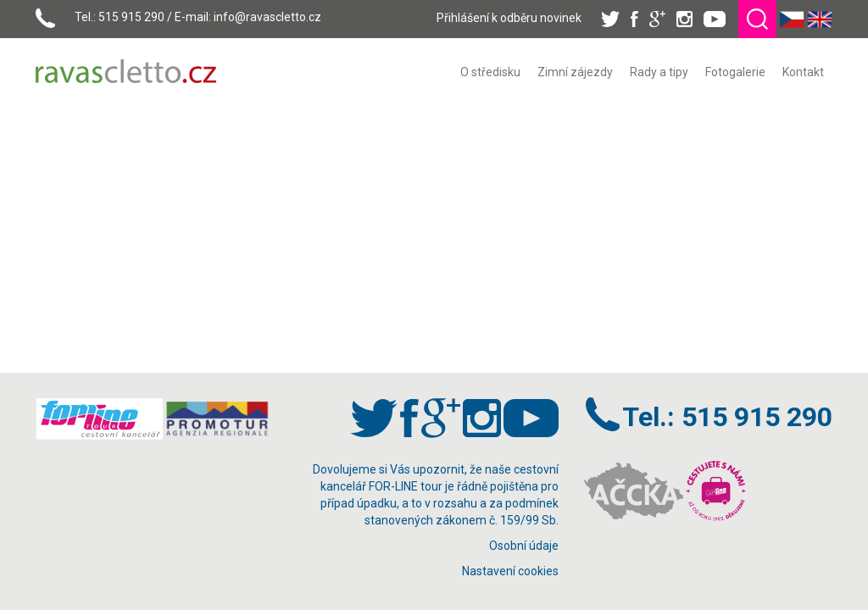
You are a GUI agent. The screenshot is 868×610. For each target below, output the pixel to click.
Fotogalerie (735, 72)
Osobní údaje (524, 546)
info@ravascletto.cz (267, 17)
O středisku (490, 72)
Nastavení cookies (510, 571)
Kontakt (803, 72)
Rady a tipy (659, 72)
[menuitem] (490, 72)
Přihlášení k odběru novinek (509, 18)
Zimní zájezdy (575, 72)
